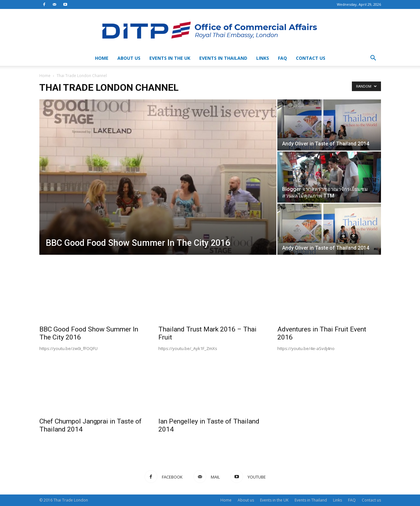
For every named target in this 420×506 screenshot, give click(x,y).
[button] (373, 59)
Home (102, 58)
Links (263, 58)
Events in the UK (170, 58)
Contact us (311, 58)
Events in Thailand (223, 58)
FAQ (282, 58)
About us (129, 58)
